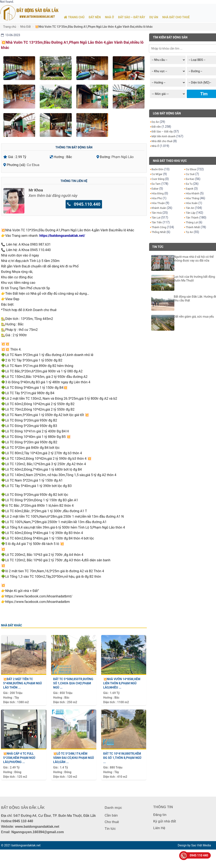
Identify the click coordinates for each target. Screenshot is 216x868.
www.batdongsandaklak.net (37, 827)
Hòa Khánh (192, 193)
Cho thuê (112, 822)
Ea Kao (190, 179)
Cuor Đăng (158, 179)
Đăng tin (160, 815)
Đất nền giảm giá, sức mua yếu (194, 317)
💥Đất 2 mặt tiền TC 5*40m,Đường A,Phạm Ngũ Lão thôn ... (23, 683)
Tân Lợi (156, 218)
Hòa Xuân (192, 203)
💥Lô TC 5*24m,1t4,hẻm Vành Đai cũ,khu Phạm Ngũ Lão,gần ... (74, 758)
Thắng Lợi (192, 222)
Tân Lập (191, 213)
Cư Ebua (33, 165)
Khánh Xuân (159, 208)
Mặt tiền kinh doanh (164, 136)
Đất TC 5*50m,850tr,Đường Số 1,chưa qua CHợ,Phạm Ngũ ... (73, 683)
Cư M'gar (157, 174)
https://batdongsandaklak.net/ (62, 236)
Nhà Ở (155, 146)
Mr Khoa (36, 190)
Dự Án (155, 122)
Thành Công (159, 227)
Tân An (190, 208)
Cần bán (111, 815)
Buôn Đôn (158, 169)
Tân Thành (192, 218)
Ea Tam (156, 184)
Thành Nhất (193, 227)
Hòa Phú (157, 198)
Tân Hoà (157, 213)
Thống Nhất (159, 232)
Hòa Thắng (192, 198)
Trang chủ (10, 27)
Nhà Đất (25, 27)
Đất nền (156, 127)
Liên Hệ (159, 828)
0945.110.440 (84, 204)
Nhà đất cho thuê (162, 141)
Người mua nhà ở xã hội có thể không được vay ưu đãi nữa (194, 259)
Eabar (155, 189)
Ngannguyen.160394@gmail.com (38, 832)
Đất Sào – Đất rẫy (162, 132)
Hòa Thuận (158, 203)
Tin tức (110, 829)
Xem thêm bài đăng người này (53, 196)
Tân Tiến (157, 222)
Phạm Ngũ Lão (123, 157)
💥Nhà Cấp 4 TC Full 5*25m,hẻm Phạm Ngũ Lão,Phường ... (19, 758)
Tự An (189, 232)
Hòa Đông (158, 193)
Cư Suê (190, 174)
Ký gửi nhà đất (165, 821)
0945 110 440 (23, 821)
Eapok (189, 189)
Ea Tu (189, 184)
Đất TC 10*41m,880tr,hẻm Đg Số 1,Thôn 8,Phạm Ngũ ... (122, 758)
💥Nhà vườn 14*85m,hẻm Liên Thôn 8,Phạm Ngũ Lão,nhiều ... (122, 683)
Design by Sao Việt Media (194, 845)
